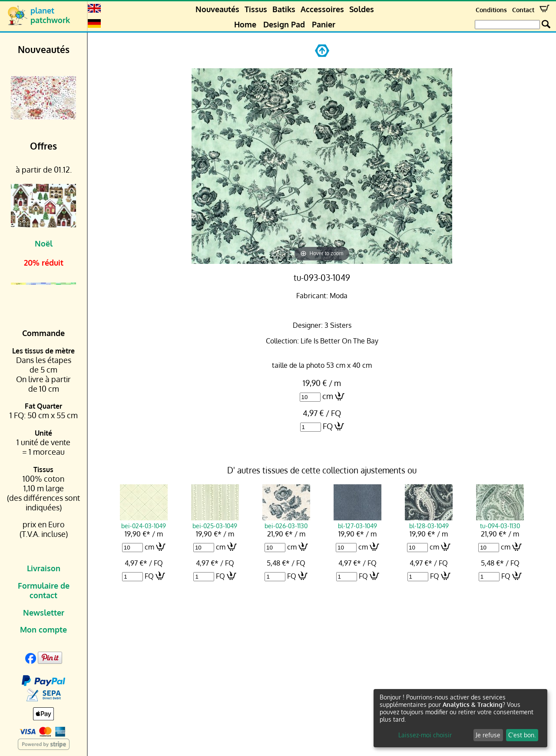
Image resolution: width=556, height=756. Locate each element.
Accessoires (322, 9)
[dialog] (460, 718)
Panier (324, 24)
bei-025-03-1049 (215, 522)
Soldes (362, 9)
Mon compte (43, 629)
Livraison (44, 568)
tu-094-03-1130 (500, 522)
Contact (523, 10)
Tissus (256, 9)
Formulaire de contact (44, 590)
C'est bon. (522, 735)
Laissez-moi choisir (425, 735)
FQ (328, 426)
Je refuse (488, 735)
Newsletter (44, 613)
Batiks (284, 9)
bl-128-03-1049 (429, 522)
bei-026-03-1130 (286, 522)
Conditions (491, 10)
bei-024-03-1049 (144, 522)
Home (245, 24)
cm (328, 396)
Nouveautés (217, 9)
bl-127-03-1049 (357, 522)
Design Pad (284, 24)
